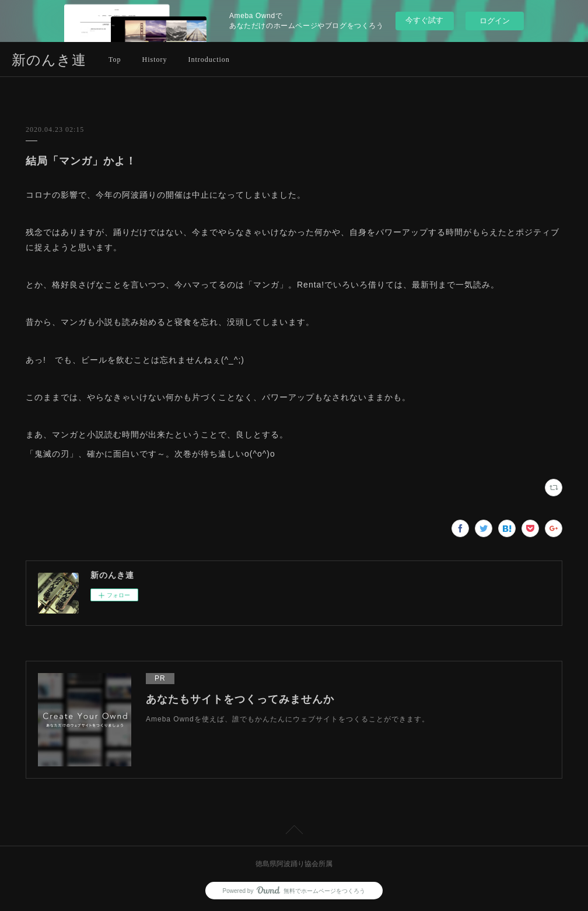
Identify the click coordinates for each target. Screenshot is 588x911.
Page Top (294, 832)
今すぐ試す (424, 20)
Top (115, 59)
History (155, 59)
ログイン (495, 21)
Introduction (209, 59)
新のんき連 (49, 60)
